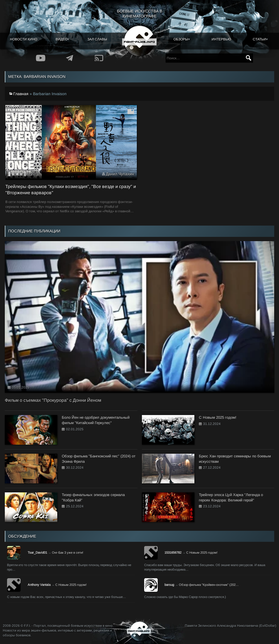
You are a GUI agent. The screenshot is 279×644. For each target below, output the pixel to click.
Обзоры (181, 39)
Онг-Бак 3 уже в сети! (68, 553)
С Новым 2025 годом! (202, 553)
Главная (21, 94)
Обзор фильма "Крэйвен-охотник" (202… (209, 585)
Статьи (259, 39)
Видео (61, 39)
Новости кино (24, 39)
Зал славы (97, 39)
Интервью (221, 39)
